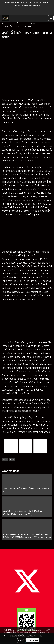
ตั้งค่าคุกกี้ (20, 640)
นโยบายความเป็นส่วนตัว (15, 635)
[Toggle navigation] (51, 18)
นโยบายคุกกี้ (32, 635)
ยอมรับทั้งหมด (33, 640)
